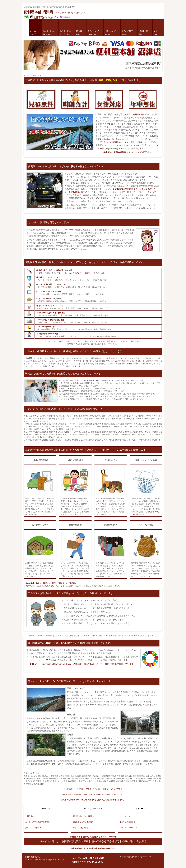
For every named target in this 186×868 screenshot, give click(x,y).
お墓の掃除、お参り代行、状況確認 (51, 313)
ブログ (156, 33)
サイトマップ (125, 816)
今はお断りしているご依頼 (83, 822)
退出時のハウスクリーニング (48, 277)
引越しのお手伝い (44, 299)
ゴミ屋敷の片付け (76, 273)
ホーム (34, 33)
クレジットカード (117, 145)
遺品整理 (60, 270)
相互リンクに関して (127, 822)
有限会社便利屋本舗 (134, 114)
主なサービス (48, 33)
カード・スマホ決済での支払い (38, 822)
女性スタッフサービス (34, 828)
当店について (93, 33)
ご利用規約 (30, 816)
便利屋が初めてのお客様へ (83, 816)
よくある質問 (127, 33)
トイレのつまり (43, 306)
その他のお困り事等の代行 (47, 334)
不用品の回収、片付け (46, 270)
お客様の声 (143, 33)
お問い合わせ (110, 33)
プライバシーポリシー (128, 828)
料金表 (79, 33)
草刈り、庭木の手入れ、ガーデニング (52, 284)
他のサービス (65, 33)
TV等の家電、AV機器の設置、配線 (50, 320)
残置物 (88, 273)
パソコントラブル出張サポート (49, 292)
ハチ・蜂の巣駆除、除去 (46, 327)
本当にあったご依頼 (80, 828)
